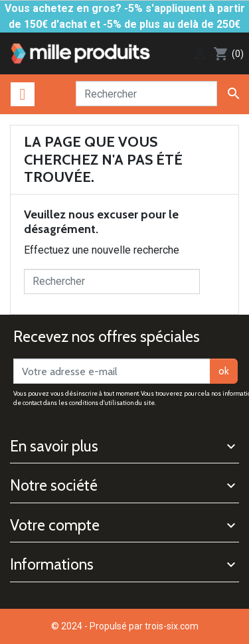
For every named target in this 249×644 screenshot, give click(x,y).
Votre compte (55, 525)
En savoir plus (54, 446)
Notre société (54, 485)
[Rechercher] (146, 94)
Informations (52, 564)
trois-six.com (172, 626)
